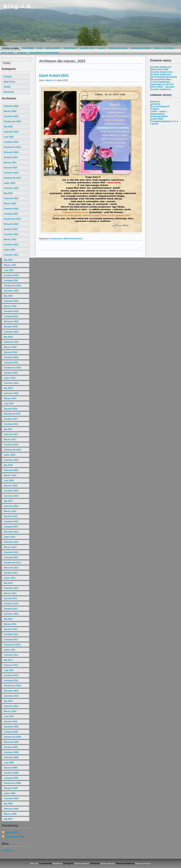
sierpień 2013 (11, 573)
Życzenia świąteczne (161, 67)
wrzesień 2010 (11, 691)
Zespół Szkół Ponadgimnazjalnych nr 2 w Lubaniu (164, 121)
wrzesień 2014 (11, 532)
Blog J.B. (19, 6)
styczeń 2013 (10, 598)
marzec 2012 (10, 624)
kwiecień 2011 (11, 665)
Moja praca (70, 48)
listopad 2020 (11, 280)
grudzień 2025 (11, 116)
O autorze (28, 48)
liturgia (8, 77)
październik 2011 (12, 645)
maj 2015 (8, 501)
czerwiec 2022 (11, 234)
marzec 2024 (10, 163)
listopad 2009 (11, 732)
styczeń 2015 (10, 516)
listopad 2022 (11, 214)
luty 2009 (9, 763)
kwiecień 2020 (11, 301)
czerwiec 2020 (11, 291)
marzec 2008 (10, 814)
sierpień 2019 (11, 327)
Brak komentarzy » (73, 239)
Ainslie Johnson (108, 863)
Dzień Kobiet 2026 (159, 70)
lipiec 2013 (10, 578)
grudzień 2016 (11, 445)
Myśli (40, 48)
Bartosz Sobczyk (143, 863)
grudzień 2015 (11, 491)
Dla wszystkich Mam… (162, 79)
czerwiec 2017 (11, 424)
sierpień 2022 (11, 229)
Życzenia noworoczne (161, 72)
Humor (101, 48)
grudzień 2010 (11, 675)
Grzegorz (155, 109)
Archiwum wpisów (141, 48)
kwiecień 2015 (11, 506)
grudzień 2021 (11, 245)
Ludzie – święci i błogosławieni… (158, 113)
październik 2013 (12, 563)
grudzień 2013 (11, 552)
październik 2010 (12, 686)
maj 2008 (8, 804)
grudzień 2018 (11, 357)
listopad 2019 (11, 316)
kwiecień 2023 (11, 198)
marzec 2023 (10, 204)
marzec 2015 (10, 511)
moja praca (9, 82)
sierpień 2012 (11, 609)
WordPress (58, 863)
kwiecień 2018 (11, 393)
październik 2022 (12, 219)
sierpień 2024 (11, 157)
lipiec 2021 (10, 250)
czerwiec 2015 (11, 496)
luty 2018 (9, 404)
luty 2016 (9, 481)
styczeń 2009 (10, 768)
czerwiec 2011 (11, 655)
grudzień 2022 (11, 209)
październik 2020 (12, 286)
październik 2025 (12, 121)
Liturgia (22, 53)
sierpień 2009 (11, 747)
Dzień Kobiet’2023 (54, 76)
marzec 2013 (10, 593)
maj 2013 (8, 583)
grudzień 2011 (11, 634)
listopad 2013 (11, 557)
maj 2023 (8, 193)
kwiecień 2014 (11, 542)
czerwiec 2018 (11, 383)
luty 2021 (9, 270)
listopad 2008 (11, 778)
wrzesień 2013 (11, 568)
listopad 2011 (11, 640)
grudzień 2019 (11, 311)
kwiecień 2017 (11, 434)
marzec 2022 (10, 239)
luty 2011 (9, 670)
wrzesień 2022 (11, 224)
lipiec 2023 (10, 183)
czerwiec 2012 (11, 614)
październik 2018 (12, 368)
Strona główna (11, 48)
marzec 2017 (10, 439)
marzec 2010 (10, 711)
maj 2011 (8, 660)
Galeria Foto (87, 48)
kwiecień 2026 (11, 106)
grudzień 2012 (11, 604)
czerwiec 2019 (11, 332)
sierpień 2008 (11, 788)
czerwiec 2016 (11, 460)
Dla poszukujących (160, 106)
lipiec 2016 (10, 455)
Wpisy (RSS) (12, 832)
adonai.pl (155, 102)
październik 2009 (12, 737)
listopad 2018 (11, 363)
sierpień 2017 (11, 419)
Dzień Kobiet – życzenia (162, 87)
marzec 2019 (10, 347)
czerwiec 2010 (11, 696)
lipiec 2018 (10, 378)
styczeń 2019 (10, 352)
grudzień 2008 (11, 773)
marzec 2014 (10, 547)
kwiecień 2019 (11, 342)
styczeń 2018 (10, 409)
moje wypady (53, 48)
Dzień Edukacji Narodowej (163, 77)
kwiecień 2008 (11, 809)
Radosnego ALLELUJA (162, 84)
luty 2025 (9, 137)
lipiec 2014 (10, 537)
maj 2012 (8, 619)
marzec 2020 (10, 306)
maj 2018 (8, 388)
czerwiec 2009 (11, 752)
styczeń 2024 (10, 168)
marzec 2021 (10, 265)
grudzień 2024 (11, 142)
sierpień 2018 (11, 373)
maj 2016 (8, 465)
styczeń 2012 (10, 629)
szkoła (7, 87)
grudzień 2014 (11, 522)
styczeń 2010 (10, 722)
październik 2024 (12, 147)
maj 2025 (8, 127)
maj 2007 (8, 819)
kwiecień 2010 (11, 706)
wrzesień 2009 (11, 742)
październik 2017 (12, 414)
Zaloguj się (7, 850)
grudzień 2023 (11, 173)
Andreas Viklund (82, 863)
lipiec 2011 (10, 650)
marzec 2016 (10, 475)
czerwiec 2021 (11, 255)
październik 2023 (12, 178)
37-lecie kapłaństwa (160, 82)
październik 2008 (12, 783)
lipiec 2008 (10, 793)
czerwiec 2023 (11, 188)
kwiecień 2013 (11, 588)
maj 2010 (8, 701)
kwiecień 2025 (11, 132)
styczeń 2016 (10, 486)
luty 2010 (9, 716)
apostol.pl (155, 104)
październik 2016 (12, 450)
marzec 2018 (10, 398)
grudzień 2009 (11, 727)
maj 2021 (8, 260)
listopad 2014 (11, 527)
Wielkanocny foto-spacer (44, 53)
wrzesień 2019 (11, 322)
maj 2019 (8, 337)
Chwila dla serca (118, 48)
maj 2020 (8, 296)
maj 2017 (8, 429)
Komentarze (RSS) (15, 837)
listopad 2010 (11, 681)
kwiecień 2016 (11, 470)
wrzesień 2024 (11, 152)
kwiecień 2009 (11, 757)
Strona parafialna (159, 116)
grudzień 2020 (11, 275)
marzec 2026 (10, 111)
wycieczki (9, 92)
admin (49, 80)
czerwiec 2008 (11, 798)
